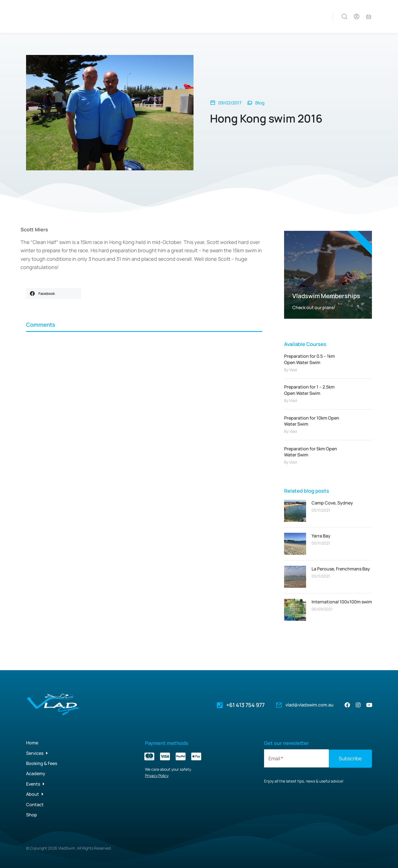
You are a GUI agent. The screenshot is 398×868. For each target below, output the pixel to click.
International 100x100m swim (342, 602)
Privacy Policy (157, 776)
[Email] (296, 758)
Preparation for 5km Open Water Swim (311, 452)
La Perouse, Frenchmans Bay (341, 569)
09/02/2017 (230, 103)
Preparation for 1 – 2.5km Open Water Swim (309, 390)
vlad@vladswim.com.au (309, 705)
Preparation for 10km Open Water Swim (312, 421)
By (290, 370)
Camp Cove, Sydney (332, 503)
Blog (260, 103)
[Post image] (295, 511)
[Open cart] (369, 16)
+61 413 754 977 (245, 705)
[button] (54, 293)
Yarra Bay (321, 536)
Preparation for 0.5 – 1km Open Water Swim (309, 359)
